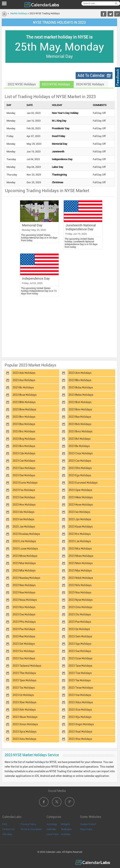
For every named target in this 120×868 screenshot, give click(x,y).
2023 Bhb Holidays (24, 402)
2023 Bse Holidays (80, 417)
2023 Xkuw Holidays (25, 717)
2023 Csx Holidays (80, 461)
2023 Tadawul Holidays (27, 666)
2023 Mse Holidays (24, 563)
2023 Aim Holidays (80, 373)
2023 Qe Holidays (79, 629)
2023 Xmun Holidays (25, 724)
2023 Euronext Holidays (83, 483)
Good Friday (59, 136)
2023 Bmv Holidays (80, 409)
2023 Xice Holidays (80, 710)
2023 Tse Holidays (80, 680)
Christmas (58, 182)
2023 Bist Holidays (80, 402)
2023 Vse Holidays (80, 695)
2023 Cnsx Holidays (81, 453)
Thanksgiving (59, 175)
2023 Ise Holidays (23, 519)
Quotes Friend (88, 824)
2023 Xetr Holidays (24, 710)
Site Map (7, 834)
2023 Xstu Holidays (24, 739)
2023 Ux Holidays (23, 695)
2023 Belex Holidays (81, 395)
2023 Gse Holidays (24, 497)
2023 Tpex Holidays (24, 680)
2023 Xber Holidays (24, 702)
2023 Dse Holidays (24, 475)
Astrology (52, 824)
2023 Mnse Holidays (25, 556)
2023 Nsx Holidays (80, 592)
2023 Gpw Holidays (80, 490)
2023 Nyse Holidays (81, 600)
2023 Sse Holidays (80, 651)
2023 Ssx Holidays (24, 658)
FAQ (5, 824)
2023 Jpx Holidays (80, 519)
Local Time (53, 834)
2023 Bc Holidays (23, 387)
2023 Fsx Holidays (24, 490)
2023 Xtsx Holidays (80, 739)
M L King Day (59, 121)
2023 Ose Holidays (24, 614)
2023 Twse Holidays (81, 688)
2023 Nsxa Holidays (25, 600)
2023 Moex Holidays (81, 556)
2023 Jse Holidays (24, 527)
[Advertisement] (59, 328)
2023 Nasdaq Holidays (26, 578)
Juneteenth (58, 152)
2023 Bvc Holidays (24, 431)
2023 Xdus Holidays (81, 702)
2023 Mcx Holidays (80, 549)
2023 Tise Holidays (80, 673)
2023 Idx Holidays (23, 512)
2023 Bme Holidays (24, 409)
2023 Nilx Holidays (80, 585)
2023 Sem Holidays (80, 636)
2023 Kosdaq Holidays (26, 534)
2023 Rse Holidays (24, 636)
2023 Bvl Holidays (79, 439)
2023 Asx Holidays (24, 380)
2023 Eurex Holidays (25, 483)
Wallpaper (66, 829)
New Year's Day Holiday (65, 113)
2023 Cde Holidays (24, 453)
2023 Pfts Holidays (24, 622)
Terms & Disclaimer (31, 829)
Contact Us (8, 829)
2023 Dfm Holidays (80, 468)
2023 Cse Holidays (24, 461)
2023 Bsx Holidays (24, 424)
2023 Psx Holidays (24, 629)
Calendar (51, 829)
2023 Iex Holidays (79, 512)
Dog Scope (86, 829)
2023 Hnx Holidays (24, 505)
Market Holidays (19, 13)
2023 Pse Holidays (80, 622)
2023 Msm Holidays (81, 563)
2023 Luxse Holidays (25, 549)
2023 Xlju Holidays (80, 717)
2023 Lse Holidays (80, 541)
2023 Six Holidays (24, 651)
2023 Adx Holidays (24, 373)
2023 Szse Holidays (80, 658)
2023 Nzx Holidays (24, 607)
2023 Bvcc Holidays (80, 431)
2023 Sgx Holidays (80, 644)
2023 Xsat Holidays (80, 732)
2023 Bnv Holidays (24, 417)
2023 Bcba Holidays (81, 387)
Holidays (66, 834)
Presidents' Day (61, 128)
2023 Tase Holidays (80, 666)
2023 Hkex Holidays (81, 497)
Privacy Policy (28, 824)
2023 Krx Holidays (80, 534)
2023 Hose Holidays (81, 505)
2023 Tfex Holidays (24, 673)
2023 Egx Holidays (80, 475)
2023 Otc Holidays (80, 614)
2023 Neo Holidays (24, 585)
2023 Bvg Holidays (24, 439)
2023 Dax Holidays (24, 468)
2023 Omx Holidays (80, 607)
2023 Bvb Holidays (80, 424)
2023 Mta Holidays (24, 571)
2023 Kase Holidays (81, 527)
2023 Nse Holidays (24, 592)
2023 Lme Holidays (24, 541)
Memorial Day (60, 144)
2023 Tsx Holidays (24, 688)
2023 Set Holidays (24, 644)
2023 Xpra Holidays (25, 732)
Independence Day (62, 159)
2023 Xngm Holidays (81, 724)
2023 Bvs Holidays (24, 446)
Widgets (65, 824)
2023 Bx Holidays (79, 446)
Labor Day (58, 167)
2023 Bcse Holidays (25, 395)
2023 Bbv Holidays (80, 380)
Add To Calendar (91, 75)
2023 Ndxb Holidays (81, 578)
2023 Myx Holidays (80, 571)
